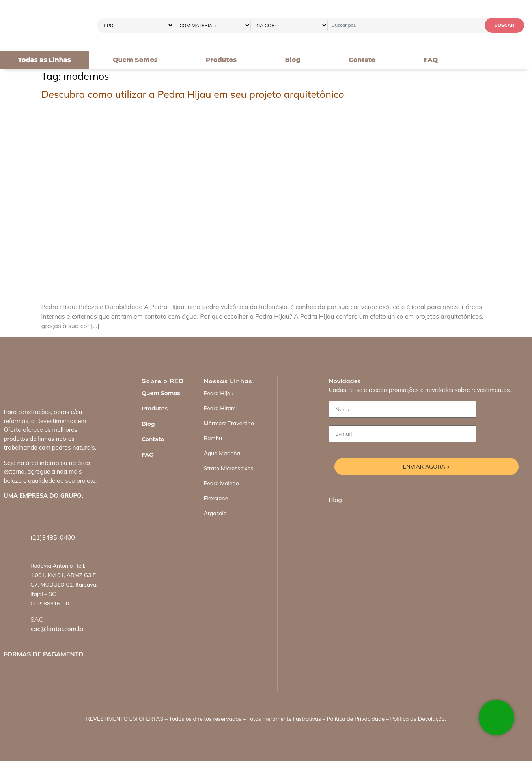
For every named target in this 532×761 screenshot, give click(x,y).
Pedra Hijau (218, 393)
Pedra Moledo (221, 483)
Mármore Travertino (229, 423)
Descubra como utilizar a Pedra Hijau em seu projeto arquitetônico (193, 94)
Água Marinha (222, 453)
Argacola (215, 513)
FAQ (431, 60)
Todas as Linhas (45, 60)
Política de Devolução (417, 719)
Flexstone (216, 498)
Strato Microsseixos (228, 468)
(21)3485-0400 (53, 537)
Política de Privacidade (356, 719)
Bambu (213, 438)
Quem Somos (135, 60)
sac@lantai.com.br (57, 629)
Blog (292, 60)
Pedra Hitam (220, 408)
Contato (362, 60)
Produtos (221, 60)
